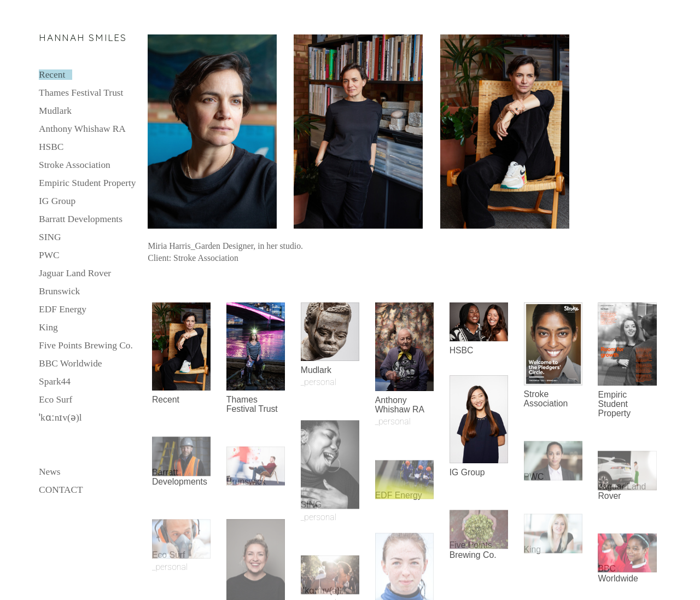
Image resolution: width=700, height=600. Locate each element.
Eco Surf (56, 400)
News (50, 472)
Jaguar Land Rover (75, 273)
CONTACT (61, 490)
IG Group (57, 201)
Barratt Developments (81, 219)
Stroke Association (75, 165)
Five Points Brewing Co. (86, 345)
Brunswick (59, 291)
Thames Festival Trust (81, 93)
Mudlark (55, 111)
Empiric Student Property (87, 183)
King (48, 327)
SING (50, 237)
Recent (52, 75)
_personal (170, 567)
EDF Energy (63, 309)
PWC (49, 255)
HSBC (51, 147)
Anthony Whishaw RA (82, 129)
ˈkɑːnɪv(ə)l (60, 418)
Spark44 (55, 381)
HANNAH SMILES (83, 37)
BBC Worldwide (70, 363)
